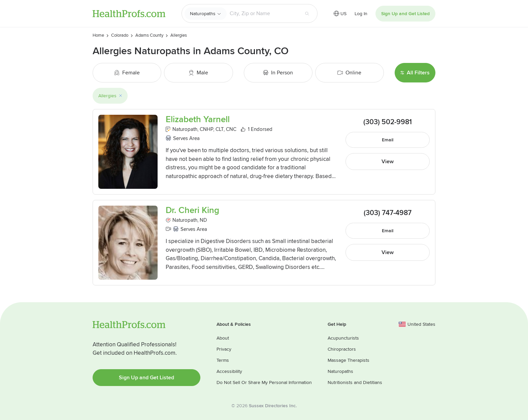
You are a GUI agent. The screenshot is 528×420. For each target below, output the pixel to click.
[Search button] (307, 13)
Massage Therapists (349, 360)
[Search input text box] (263, 13)
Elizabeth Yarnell (198, 120)
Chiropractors (342, 349)
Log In (361, 14)
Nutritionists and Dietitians (355, 382)
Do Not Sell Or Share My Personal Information (264, 382)
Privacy (224, 349)
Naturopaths (203, 14)
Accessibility (229, 371)
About (223, 338)
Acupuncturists (343, 338)
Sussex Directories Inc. (273, 406)
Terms (223, 360)
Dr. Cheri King (192, 211)
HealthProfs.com (129, 14)
